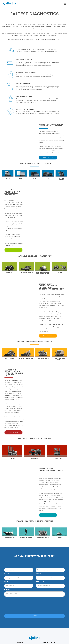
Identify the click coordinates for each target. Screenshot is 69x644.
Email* (7, 574)
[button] (65, 4)
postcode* (40, 582)
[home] (9, 4)
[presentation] (34, 605)
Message (7, 590)
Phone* (39, 574)
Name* (7, 566)
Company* (40, 566)
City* (6, 582)
